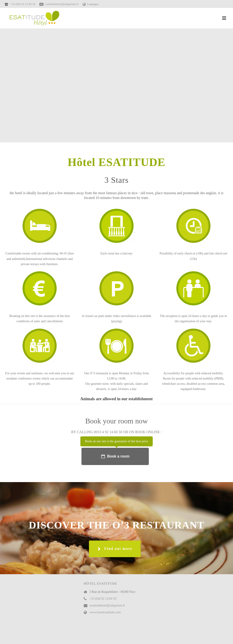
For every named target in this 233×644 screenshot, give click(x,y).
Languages (91, 4)
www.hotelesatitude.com (105, 612)
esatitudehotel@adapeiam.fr (62, 4)
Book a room (115, 456)
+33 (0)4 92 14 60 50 (23, 4)
